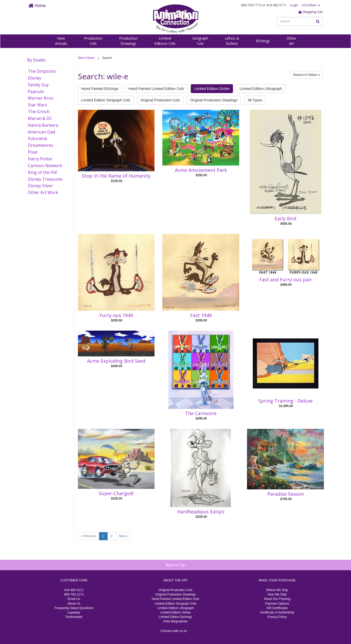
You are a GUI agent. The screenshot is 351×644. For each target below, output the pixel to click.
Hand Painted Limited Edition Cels (156, 89)
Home (37, 6)
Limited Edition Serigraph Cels (106, 100)
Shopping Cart (311, 12)
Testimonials (74, 617)
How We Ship (277, 594)
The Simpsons (42, 71)
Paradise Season (286, 494)
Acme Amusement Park (201, 170)
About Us (74, 604)
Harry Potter (40, 159)
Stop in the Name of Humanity (116, 176)
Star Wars (38, 105)
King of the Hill (42, 172)
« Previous (89, 536)
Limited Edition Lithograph (261, 89)
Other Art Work (43, 192)
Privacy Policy (277, 617)
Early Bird (285, 218)
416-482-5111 (74, 590)
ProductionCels (93, 41)
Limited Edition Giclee (212, 89)
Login (294, 5)
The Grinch (39, 112)
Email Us (74, 599)
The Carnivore (201, 413)
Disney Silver (40, 186)
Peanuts (36, 92)
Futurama (37, 138)
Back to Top (175, 565)
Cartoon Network (45, 166)
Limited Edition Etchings (175, 617)
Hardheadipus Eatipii (201, 512)
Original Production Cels (160, 100)
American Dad (41, 132)
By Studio (36, 60)
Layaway (74, 612)
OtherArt (291, 41)
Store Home (86, 58)
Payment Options (277, 604)
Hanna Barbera (43, 125)
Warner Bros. (41, 98)
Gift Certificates (277, 608)
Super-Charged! (116, 493)
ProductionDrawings (128, 41)
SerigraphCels (200, 41)
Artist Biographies (175, 621)
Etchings (263, 41)
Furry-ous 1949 (116, 315)
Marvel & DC (40, 118)
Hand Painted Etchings (100, 89)
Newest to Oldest (307, 75)
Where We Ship (277, 590)
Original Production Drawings (214, 100)
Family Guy (38, 85)
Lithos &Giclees (232, 41)
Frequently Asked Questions (74, 608)
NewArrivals (61, 41)
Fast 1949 (201, 315)
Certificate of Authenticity (277, 612)
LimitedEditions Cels (165, 41)
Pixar (33, 152)
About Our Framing (277, 599)
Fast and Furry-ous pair (286, 280)
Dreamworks (41, 145)
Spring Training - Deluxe (285, 401)
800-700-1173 (74, 594)
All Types (255, 100)
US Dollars (311, 5)
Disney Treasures (45, 179)
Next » (124, 536)
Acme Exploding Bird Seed (116, 361)
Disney (35, 78)
